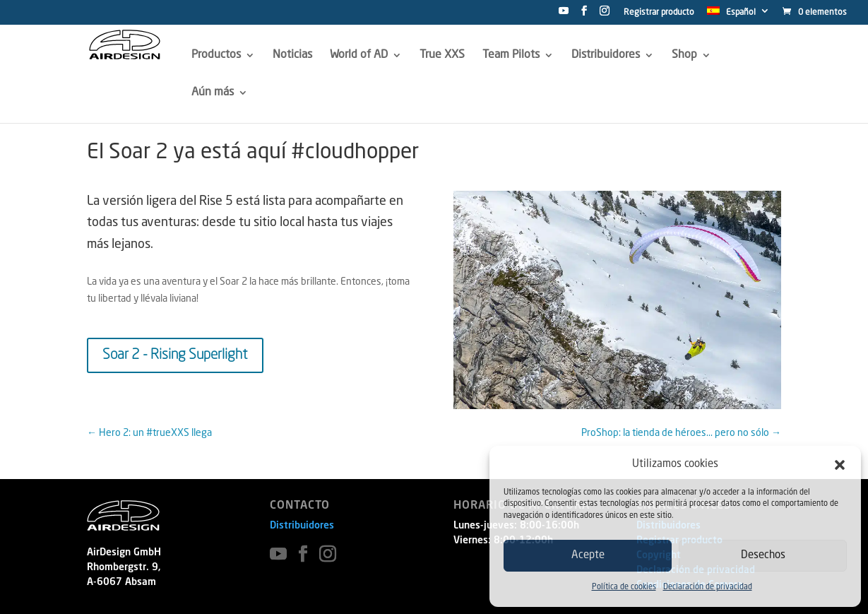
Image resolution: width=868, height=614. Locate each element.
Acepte (588, 556)
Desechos (763, 556)
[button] (840, 465)
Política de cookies (624, 588)
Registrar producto (659, 13)
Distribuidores (302, 526)
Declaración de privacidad (708, 588)
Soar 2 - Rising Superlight (175, 355)
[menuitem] (738, 15)
